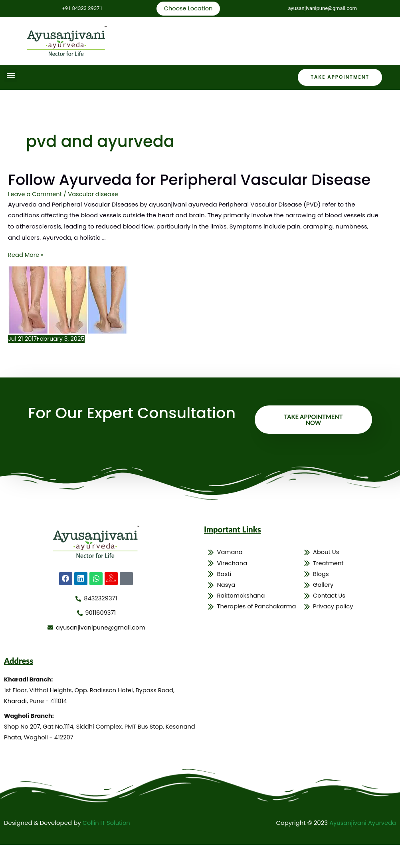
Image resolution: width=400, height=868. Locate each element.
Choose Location (188, 9)
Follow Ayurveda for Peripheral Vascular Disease (168, 191)
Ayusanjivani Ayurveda (362, 846)
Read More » (26, 276)
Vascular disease (95, 216)
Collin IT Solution (107, 846)
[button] (11, 76)
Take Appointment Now (313, 441)
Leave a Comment (36, 216)
